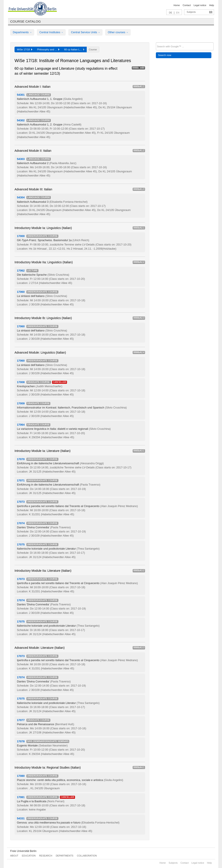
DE (171, 13)
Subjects (191, 12)
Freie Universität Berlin (23, 851)
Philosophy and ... (48, 49)
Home (177, 5)
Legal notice (200, 5)
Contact (187, 5)
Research (46, 856)
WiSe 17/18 (25, 49)
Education (29, 856)
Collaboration (87, 856)
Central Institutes (51, 32)
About (14, 856)
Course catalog (25, 21)
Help (212, 5)
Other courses (118, 32)
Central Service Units (85, 32)
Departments (22, 32)
